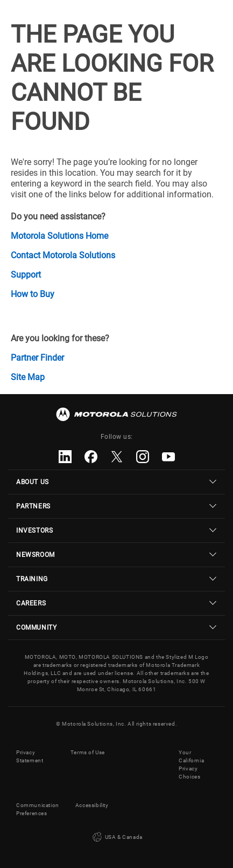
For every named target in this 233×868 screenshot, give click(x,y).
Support (26, 275)
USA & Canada (116, 837)
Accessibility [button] (92, 805)
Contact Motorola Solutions (63, 255)
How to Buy (33, 294)
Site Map (28, 377)
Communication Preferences (38, 809)
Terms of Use (88, 752)
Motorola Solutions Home (59, 236)
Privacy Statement (30, 756)
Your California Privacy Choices (191, 764)
